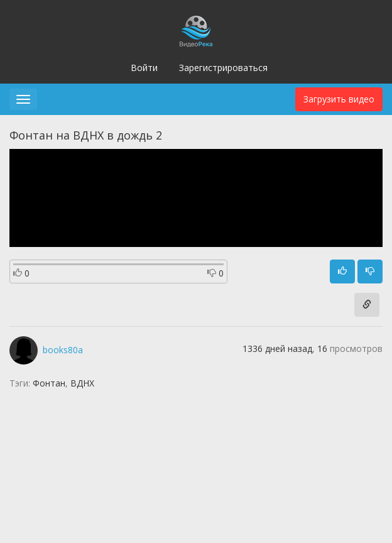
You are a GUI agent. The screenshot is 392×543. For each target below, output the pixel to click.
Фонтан (49, 383)
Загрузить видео (339, 99)
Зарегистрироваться (223, 68)
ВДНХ (82, 383)
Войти (144, 68)
